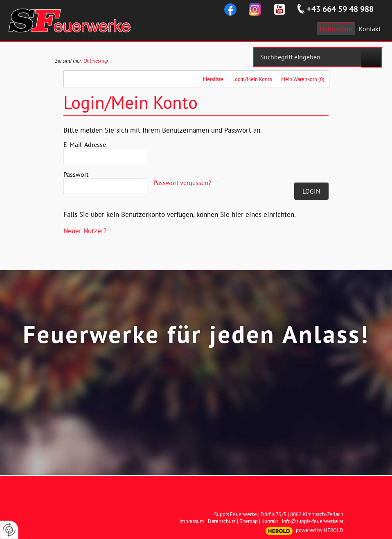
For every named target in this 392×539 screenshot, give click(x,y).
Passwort (76, 174)
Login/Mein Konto (252, 79)
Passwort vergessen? (182, 183)
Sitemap (249, 521)
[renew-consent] (9, 530)
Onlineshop (96, 61)
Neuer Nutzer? (85, 231)
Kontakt (270, 521)
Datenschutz (222, 521)
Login (311, 191)
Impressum (192, 521)
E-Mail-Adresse (85, 144)
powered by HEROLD (320, 530)
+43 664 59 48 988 (340, 9)
